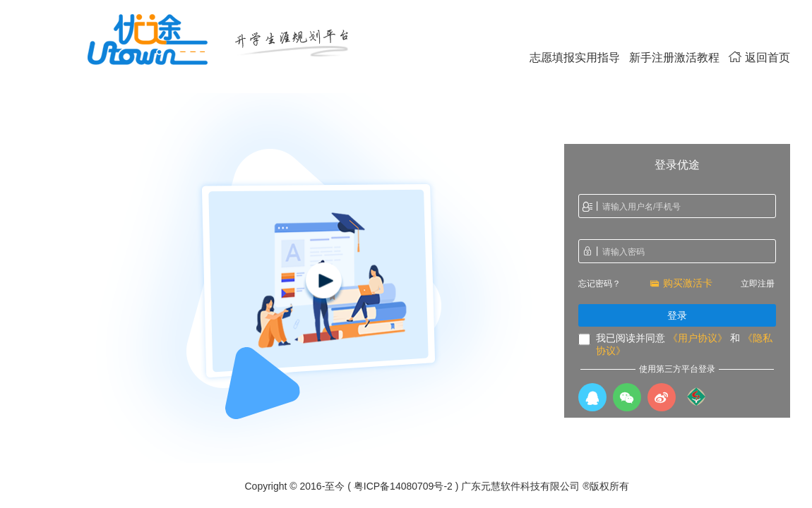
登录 (677, 315)
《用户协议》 (698, 338)
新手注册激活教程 (674, 58)
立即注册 (758, 284)
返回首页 (759, 58)
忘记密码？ (599, 284)
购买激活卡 (681, 283)
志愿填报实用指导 (575, 58)
